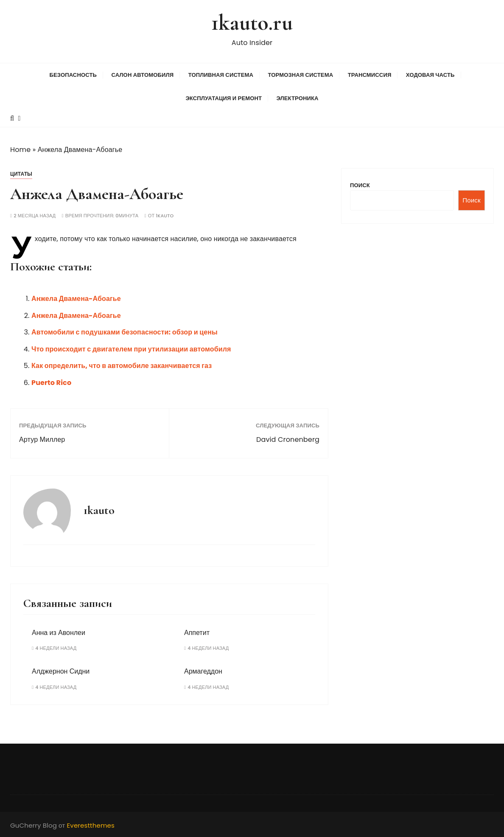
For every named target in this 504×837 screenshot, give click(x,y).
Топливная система (221, 75)
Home (20, 150)
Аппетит (197, 633)
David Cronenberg (288, 440)
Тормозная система (300, 75)
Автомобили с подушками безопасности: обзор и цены (125, 332)
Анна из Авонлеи (59, 633)
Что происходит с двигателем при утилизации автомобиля (131, 349)
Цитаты (21, 174)
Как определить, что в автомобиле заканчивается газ (122, 366)
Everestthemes (91, 825)
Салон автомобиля (142, 75)
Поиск (360, 185)
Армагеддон (203, 671)
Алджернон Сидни (61, 671)
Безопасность (73, 75)
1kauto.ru (252, 23)
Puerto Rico (51, 383)
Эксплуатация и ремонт (224, 98)
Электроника (298, 98)
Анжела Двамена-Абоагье (76, 299)
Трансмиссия (370, 75)
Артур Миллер (42, 440)
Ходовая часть (430, 75)
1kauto (165, 216)
